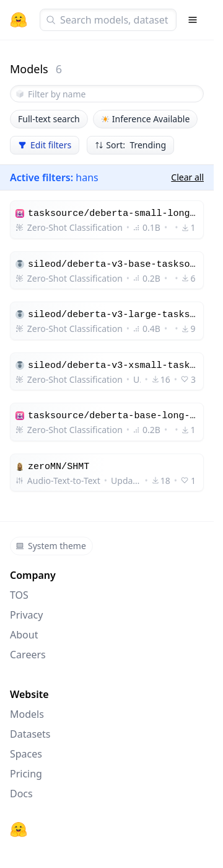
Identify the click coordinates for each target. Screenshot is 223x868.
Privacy (26, 615)
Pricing (26, 774)
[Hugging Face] (19, 830)
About (24, 635)
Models (27, 714)
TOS (19, 595)
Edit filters (45, 145)
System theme (51, 546)
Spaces (26, 754)
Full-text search (49, 119)
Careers (28, 655)
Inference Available (146, 119)
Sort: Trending (130, 145)
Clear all (187, 177)
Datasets (30, 734)
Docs (21, 794)
